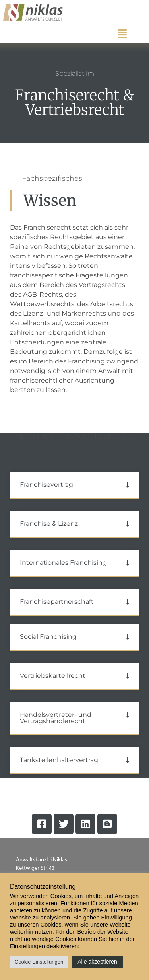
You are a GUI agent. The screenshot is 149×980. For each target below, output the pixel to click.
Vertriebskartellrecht (53, 676)
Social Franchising (48, 637)
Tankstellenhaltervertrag (59, 760)
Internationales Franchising (63, 563)
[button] (74, 485)
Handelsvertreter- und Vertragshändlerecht (56, 718)
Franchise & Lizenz (49, 524)
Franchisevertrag (46, 485)
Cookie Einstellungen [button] (39, 962)
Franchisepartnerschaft (57, 602)
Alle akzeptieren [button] (97, 962)
